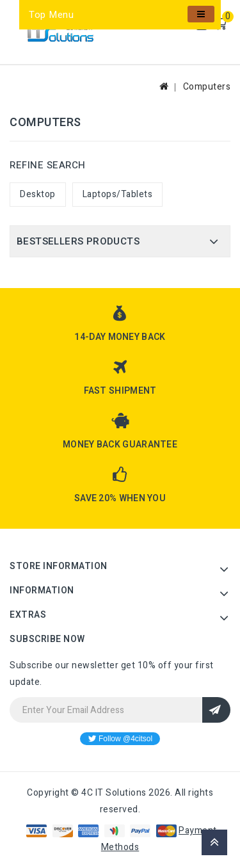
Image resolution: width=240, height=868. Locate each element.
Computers (207, 87)
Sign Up (216, 710)
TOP (214, 842)
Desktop (38, 194)
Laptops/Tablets (118, 194)
